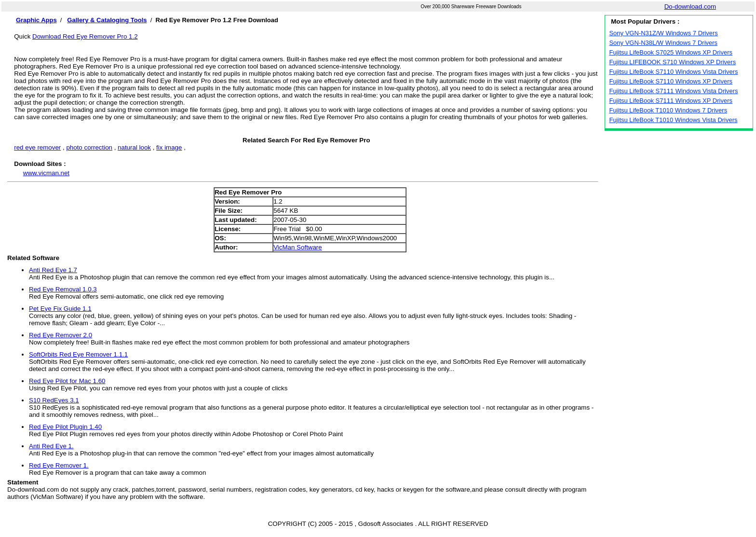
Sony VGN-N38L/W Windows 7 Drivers (663, 43)
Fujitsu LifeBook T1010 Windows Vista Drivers (673, 120)
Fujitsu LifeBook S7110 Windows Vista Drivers (673, 72)
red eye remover (37, 147)
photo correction (89, 147)
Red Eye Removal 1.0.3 (63, 289)
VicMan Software (298, 247)
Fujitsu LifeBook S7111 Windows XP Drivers (671, 101)
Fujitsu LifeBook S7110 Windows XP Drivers (671, 81)
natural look (134, 147)
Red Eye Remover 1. (59, 465)
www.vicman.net (46, 173)
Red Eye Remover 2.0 (61, 335)
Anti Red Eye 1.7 (53, 270)
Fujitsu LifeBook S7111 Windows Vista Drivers (673, 91)
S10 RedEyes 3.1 (54, 400)
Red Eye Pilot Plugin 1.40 (65, 427)
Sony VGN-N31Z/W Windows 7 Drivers (663, 33)
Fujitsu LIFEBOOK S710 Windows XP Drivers (672, 62)
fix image (169, 147)
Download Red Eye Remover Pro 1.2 (85, 36)
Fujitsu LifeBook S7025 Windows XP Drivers (671, 52)
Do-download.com (690, 7)
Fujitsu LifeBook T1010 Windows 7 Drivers (668, 110)
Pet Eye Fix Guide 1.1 (60, 309)
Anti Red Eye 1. (51, 446)
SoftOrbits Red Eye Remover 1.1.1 (78, 354)
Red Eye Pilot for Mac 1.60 (67, 381)
